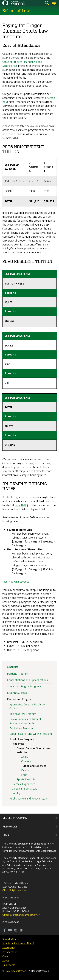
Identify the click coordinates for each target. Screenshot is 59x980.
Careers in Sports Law (24, 789)
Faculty (25, 770)
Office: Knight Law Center (16, 890)
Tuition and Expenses (34, 766)
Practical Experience (23, 784)
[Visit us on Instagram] (16, 931)
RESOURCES (10, 827)
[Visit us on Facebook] (5, 931)
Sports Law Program (22, 739)
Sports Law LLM (26, 780)
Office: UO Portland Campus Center (21, 915)
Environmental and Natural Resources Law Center (25, 721)
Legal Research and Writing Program (31, 734)
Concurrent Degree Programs (24, 687)
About (6, 961)
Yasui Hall (20, 505)
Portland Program (18, 674)
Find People (9, 965)
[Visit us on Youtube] (10, 931)
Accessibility (9, 948)
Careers (6, 956)
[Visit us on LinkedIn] (21, 931)
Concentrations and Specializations (27, 680)
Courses (26, 761)
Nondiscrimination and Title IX (18, 943)
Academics (13, 667)
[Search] (47, 3)
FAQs (24, 775)
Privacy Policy (10, 952)
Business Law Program (23, 714)
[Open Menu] (54, 3)
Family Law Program (21, 729)
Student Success (17, 693)
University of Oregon (15, 971)
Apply (25, 757)
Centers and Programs (20, 699)
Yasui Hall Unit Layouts (16, 582)
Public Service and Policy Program (29, 799)
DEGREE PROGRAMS (15, 818)
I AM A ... (7, 835)
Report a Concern (12, 939)
